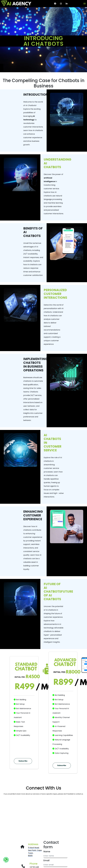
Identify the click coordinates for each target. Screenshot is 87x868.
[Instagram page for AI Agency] (61, 4)
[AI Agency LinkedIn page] (67, 4)
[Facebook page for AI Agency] (55, 4)
